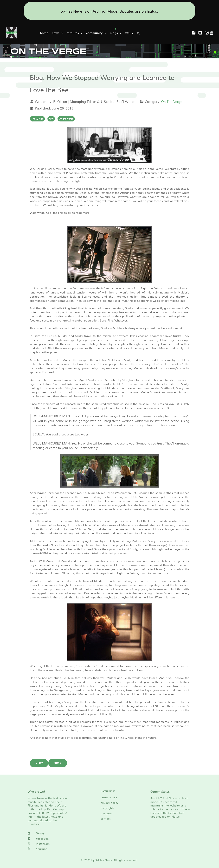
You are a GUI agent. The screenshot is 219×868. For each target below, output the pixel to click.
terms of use (109, 797)
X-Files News (104, 860)
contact (106, 819)
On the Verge (66, 119)
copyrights (107, 808)
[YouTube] (48, 849)
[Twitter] (48, 833)
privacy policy (109, 803)
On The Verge (172, 102)
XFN (51, 119)
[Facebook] (48, 839)
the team (107, 813)
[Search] (139, 33)
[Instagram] (207, 33)
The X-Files (37, 119)
